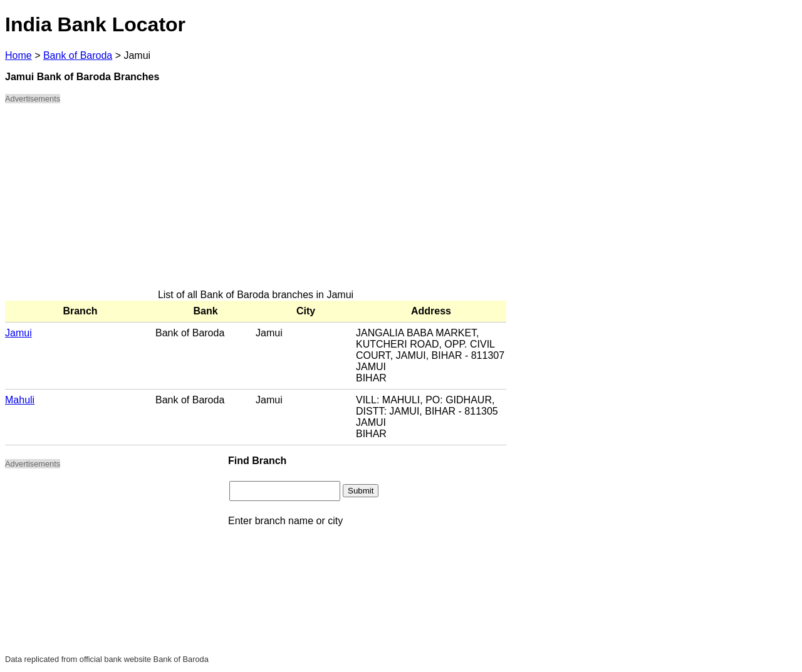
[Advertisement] (256, 202)
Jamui (18, 333)
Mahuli (20, 400)
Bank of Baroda (78, 55)
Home (18, 55)
